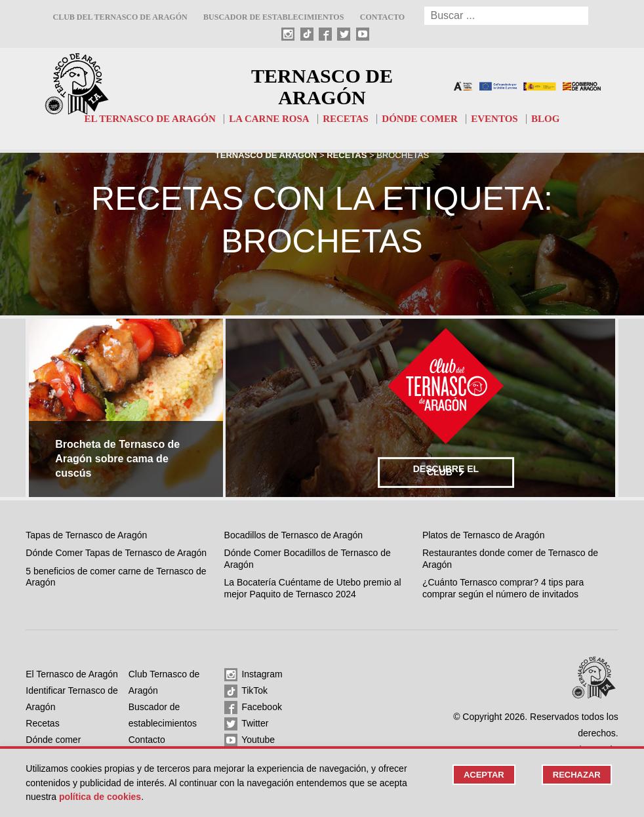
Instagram (253, 675)
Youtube (250, 740)
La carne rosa (269, 119)
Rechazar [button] (577, 775)
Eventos (494, 119)
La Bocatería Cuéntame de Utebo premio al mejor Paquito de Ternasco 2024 (313, 588)
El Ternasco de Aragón (150, 119)
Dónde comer (419, 119)
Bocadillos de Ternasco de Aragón (293, 535)
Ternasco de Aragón (322, 87)
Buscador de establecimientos (273, 17)
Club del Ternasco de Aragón (120, 17)
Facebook (253, 707)
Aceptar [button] (484, 775)
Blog (545, 119)
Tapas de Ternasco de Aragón (86, 535)
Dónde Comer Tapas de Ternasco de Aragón (116, 553)
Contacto (382, 17)
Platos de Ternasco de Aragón (484, 535)
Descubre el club (446, 470)
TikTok (246, 691)
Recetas (346, 119)
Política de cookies (100, 797)
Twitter (247, 724)
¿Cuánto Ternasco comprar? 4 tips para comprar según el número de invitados (503, 588)
